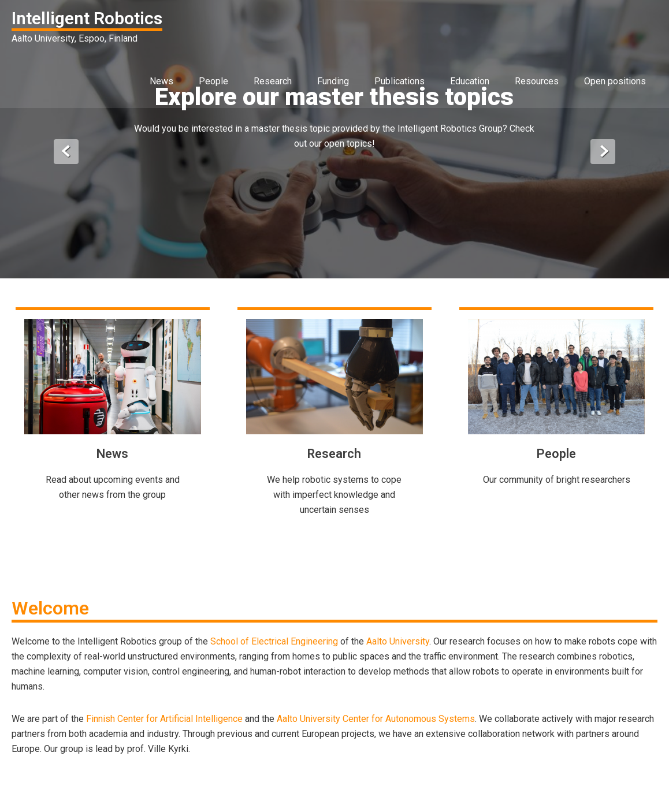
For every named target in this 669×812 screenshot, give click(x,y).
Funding (333, 81)
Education (470, 81)
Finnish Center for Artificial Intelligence (164, 719)
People (213, 81)
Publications (399, 81)
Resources (537, 81)
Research (273, 81)
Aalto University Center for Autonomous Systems (376, 719)
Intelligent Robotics (87, 18)
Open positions (615, 81)
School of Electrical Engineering (274, 641)
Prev (66, 152)
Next (603, 152)
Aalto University (398, 641)
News (161, 81)
